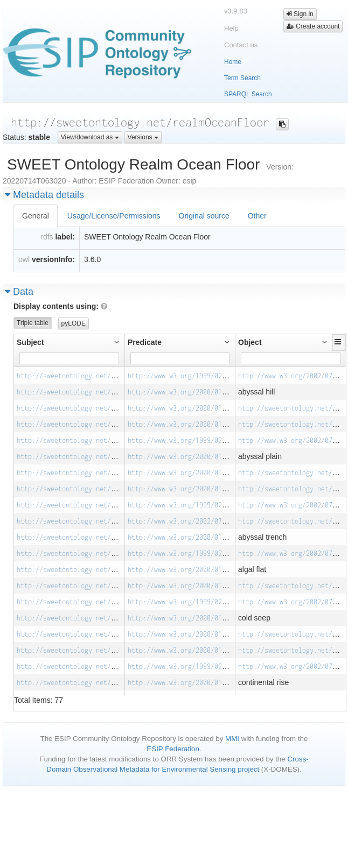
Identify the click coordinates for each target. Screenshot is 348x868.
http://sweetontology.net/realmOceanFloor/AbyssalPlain (117, 440)
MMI (232, 739)
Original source (204, 216)
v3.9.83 (236, 11)
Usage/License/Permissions (114, 216)
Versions (143, 137)
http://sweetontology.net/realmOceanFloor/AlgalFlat (111, 553)
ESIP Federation (173, 749)
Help (231, 28)
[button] (339, 342)
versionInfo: (53, 259)
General (36, 216)
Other (257, 216)
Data (19, 292)
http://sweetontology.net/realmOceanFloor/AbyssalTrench (119, 505)
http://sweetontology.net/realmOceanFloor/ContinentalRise (122, 666)
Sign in (300, 14)
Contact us (241, 45)
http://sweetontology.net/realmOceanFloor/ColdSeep (109, 602)
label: (65, 237)
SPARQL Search (248, 94)
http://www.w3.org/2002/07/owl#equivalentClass (213, 521)
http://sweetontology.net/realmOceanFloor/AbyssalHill (115, 376)
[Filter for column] (69, 358)
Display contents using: (60, 306)
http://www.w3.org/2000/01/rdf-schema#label (207, 392)
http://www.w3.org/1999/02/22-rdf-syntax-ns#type (216, 376)
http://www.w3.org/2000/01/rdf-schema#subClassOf (216, 408)
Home (233, 62)
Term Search (242, 78)
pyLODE (74, 323)
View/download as (90, 137)
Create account (313, 26)
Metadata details (44, 195)
